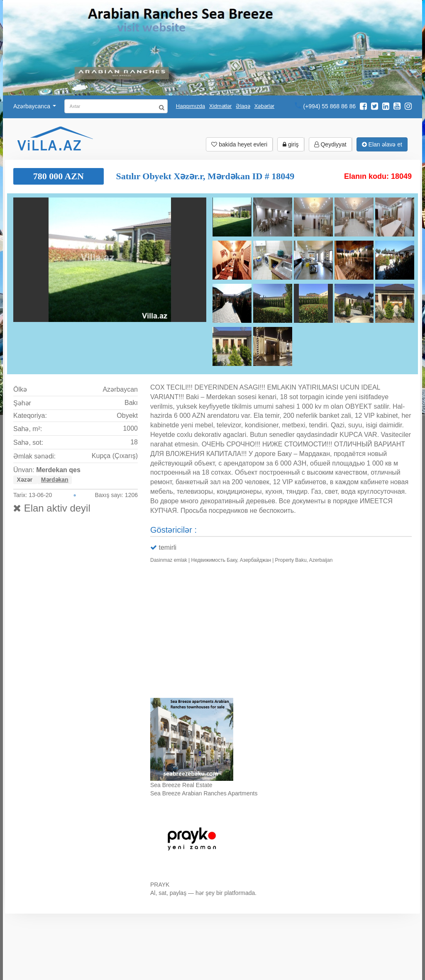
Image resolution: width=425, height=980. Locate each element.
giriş (291, 144)
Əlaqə (243, 106)
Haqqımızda (191, 106)
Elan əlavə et (382, 144)
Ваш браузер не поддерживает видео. (281, 633)
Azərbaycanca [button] (35, 106)
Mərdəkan (55, 480)
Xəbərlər (264, 106)
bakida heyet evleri (239, 144)
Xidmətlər (220, 106)
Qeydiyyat (330, 144)
